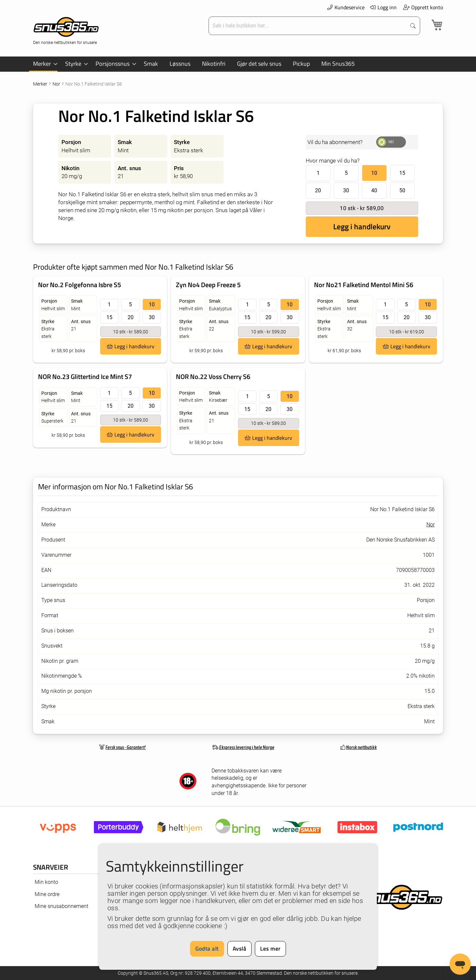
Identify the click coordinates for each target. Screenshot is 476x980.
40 (374, 190)
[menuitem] (43, 64)
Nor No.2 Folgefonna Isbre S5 (79, 285)
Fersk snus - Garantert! (126, 747)
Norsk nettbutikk (361, 747)
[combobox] (308, 26)
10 (374, 173)
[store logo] (66, 30)
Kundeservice (345, 7)
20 (318, 190)
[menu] (238, 64)
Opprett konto (423, 7)
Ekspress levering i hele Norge (247, 747)
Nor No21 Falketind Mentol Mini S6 (364, 285)
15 (402, 173)
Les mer (270, 949)
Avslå (240, 949)
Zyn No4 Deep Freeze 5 (208, 285)
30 (346, 190)
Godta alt (207, 949)
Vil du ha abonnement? (335, 142)
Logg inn (383, 7)
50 (402, 190)
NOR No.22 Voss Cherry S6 (213, 377)
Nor (57, 84)
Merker (41, 84)
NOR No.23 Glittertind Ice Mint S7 (85, 377)
